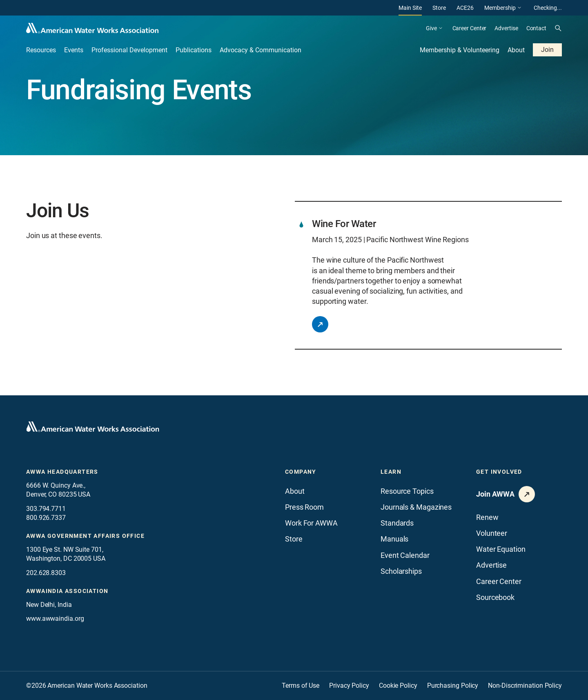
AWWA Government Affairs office (85, 536)
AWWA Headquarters (62, 472)
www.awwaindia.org (55, 619)
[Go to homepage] (93, 427)
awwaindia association (67, 591)
